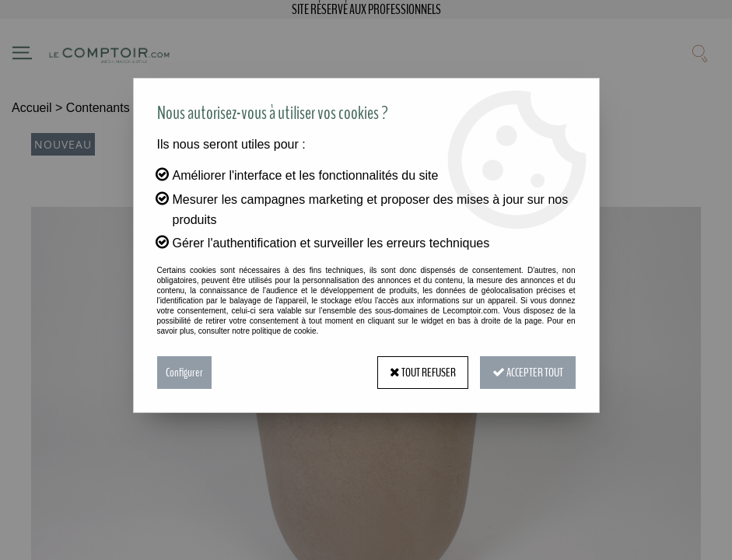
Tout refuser (423, 373)
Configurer (184, 373)
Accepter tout (528, 373)
